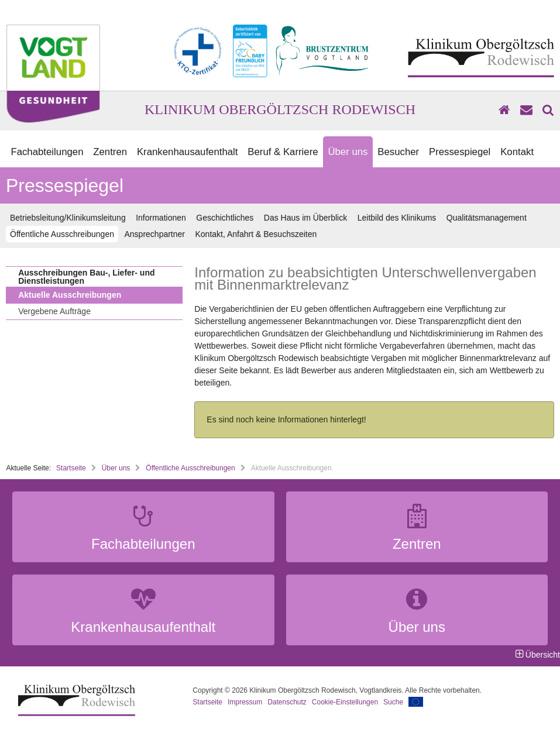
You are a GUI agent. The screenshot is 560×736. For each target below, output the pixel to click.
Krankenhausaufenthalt (188, 152)
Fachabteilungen (47, 152)
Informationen (161, 218)
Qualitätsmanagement (487, 218)
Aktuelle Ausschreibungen (70, 295)
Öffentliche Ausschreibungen (62, 234)
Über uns (348, 152)
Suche (393, 702)
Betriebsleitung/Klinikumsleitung (68, 218)
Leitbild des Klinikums (397, 218)
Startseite (71, 468)
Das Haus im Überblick (305, 218)
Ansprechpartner (154, 234)
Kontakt (517, 152)
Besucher (398, 152)
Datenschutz (287, 702)
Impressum (245, 702)
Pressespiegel (460, 152)
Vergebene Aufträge (54, 311)
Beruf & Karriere (283, 152)
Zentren (110, 152)
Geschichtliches (225, 218)
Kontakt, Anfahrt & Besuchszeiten (256, 234)
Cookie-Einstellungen (345, 702)
